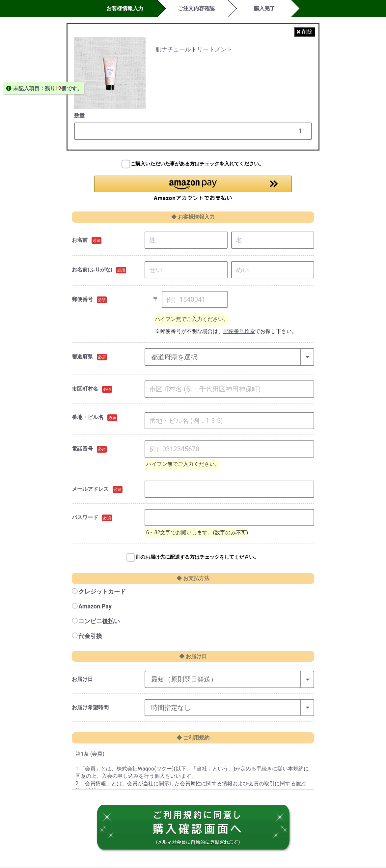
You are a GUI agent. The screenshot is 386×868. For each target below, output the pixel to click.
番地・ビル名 (88, 418)
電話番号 (82, 450)
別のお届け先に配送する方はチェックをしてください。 (197, 558)
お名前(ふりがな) (92, 271)
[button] (193, 189)
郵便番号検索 (239, 332)
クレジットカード (102, 592)
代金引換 (90, 637)
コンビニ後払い (99, 622)
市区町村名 (85, 390)
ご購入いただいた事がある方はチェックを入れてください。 (197, 164)
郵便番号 (82, 300)
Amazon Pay (95, 607)
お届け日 (82, 680)
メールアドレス (90, 490)
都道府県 (82, 358)
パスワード (85, 519)
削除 (305, 32)
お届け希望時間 (90, 708)
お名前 (80, 241)
